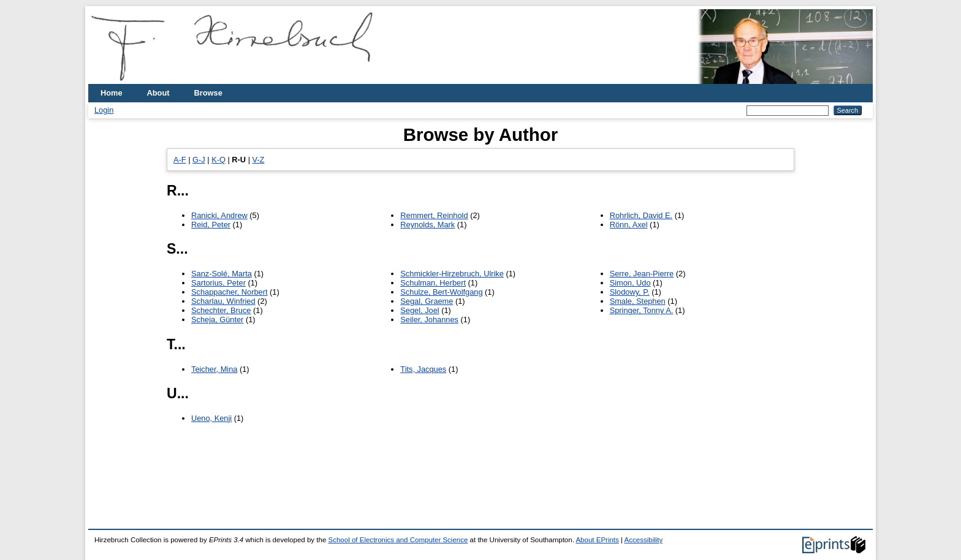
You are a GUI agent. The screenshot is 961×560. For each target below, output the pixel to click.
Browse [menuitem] (208, 93)
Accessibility (644, 540)
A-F (180, 160)
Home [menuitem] (112, 93)
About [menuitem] (158, 93)
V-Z (259, 160)
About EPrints (597, 540)
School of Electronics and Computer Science (398, 540)
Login (104, 110)
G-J (199, 160)
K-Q (218, 160)
